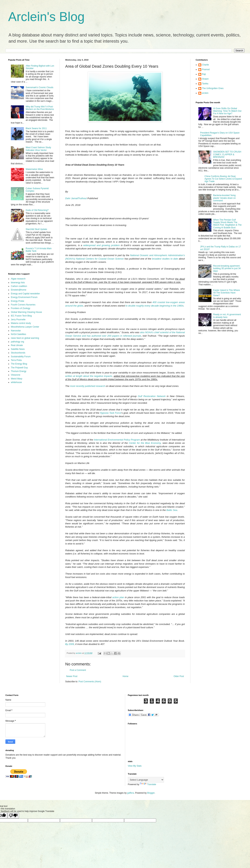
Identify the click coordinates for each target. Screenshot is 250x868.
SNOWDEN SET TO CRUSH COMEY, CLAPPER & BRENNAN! (227, 154)
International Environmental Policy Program (117, 440)
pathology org (17, 342)
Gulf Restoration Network (152, 396)
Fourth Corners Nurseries (23, 305)
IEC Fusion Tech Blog (21, 316)
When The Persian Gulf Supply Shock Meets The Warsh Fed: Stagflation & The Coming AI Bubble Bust (227, 224)
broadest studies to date (165, 259)
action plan (118, 597)
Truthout (82, 198)
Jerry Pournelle (18, 320)
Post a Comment (78, 670)
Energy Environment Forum (24, 297)
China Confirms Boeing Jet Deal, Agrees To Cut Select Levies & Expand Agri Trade (223, 179)
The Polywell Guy (19, 368)
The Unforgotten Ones (213, 88)
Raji (204, 74)
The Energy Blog (19, 364)
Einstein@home (19, 290)
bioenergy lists (18, 283)
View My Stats (135, 766)
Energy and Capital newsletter (25, 294)
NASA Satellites (18, 334)
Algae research (18, 279)
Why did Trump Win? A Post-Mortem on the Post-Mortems (40, 108)
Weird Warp (17, 379)
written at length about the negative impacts (89, 376)
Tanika (205, 84)
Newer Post (72, 676)
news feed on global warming (25, 338)
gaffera (131, 793)
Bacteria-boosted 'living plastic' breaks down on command (224, 198)
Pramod (206, 69)
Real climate (17, 345)
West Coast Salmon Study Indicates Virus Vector (38, 149)
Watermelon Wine (34, 169)
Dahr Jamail (72, 198)
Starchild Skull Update (36, 229)
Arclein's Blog (46, 17)
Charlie (205, 65)
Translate (148, 784)
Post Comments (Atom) (90, 682)
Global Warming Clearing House (26, 312)
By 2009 (70, 644)
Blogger (151, 793)
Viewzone (16, 375)
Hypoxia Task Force (110, 413)
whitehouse (16, 382)
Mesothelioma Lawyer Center (25, 327)
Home (126, 676)
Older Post (179, 676)
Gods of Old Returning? (37, 210)
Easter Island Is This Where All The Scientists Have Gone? (227, 293)
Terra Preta (16, 360)
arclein (205, 93)
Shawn (205, 79)
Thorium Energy (19, 371)
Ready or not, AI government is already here (227, 316)
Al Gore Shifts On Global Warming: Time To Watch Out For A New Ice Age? (227, 111)
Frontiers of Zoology (21, 308)
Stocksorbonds (18, 353)
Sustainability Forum (21, 357)
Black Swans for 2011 (36, 128)
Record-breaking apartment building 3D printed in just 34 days (227, 269)
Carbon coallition (19, 286)
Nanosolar (16, 331)
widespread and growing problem (102, 245)
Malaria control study (21, 323)
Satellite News (18, 349)
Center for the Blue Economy (145, 443)
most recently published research (87, 386)
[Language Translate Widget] (146, 780)
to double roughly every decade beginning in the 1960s (155, 306)
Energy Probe (17, 301)
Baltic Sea (172, 510)
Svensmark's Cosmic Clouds (39, 87)
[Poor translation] (13, 815)
